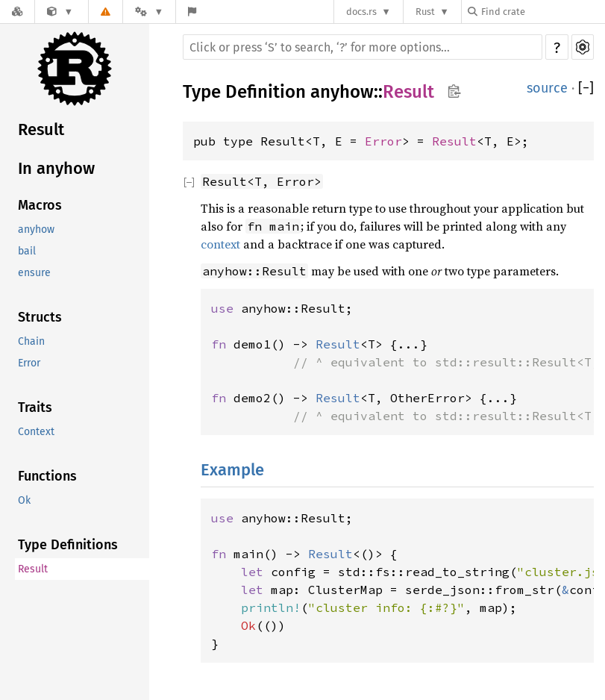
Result (41, 129)
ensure (34, 273)
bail (27, 251)
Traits (35, 407)
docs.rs (361, 12)
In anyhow (56, 168)
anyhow (36, 229)
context (220, 244)
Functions (47, 476)
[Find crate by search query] (542, 12)
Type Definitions (68, 545)
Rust (425, 12)
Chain (31, 341)
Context (36, 432)
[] (586, 88)
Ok (24, 500)
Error (29, 363)
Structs (40, 317)
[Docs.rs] (17, 12)
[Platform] (149, 12)
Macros (40, 205)
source (547, 88)
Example (232, 470)
